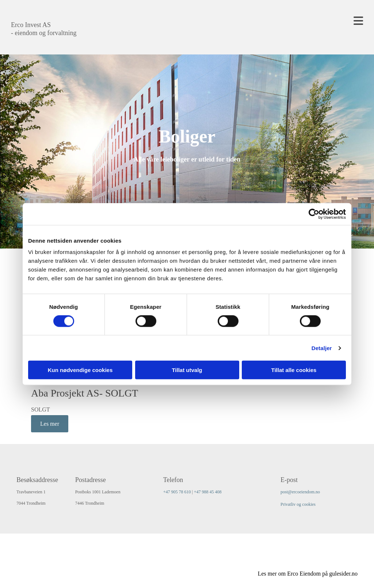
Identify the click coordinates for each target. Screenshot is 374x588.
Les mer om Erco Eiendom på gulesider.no (308, 574)
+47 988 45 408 (208, 492)
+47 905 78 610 (177, 492)
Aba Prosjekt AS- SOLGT (85, 393)
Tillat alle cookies (294, 370)
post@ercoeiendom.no (300, 492)
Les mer (50, 424)
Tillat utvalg (187, 370)
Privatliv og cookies (298, 504)
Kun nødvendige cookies (80, 370)
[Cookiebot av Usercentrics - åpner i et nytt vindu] (314, 214)
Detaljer (322, 348)
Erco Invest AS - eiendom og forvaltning (44, 29)
